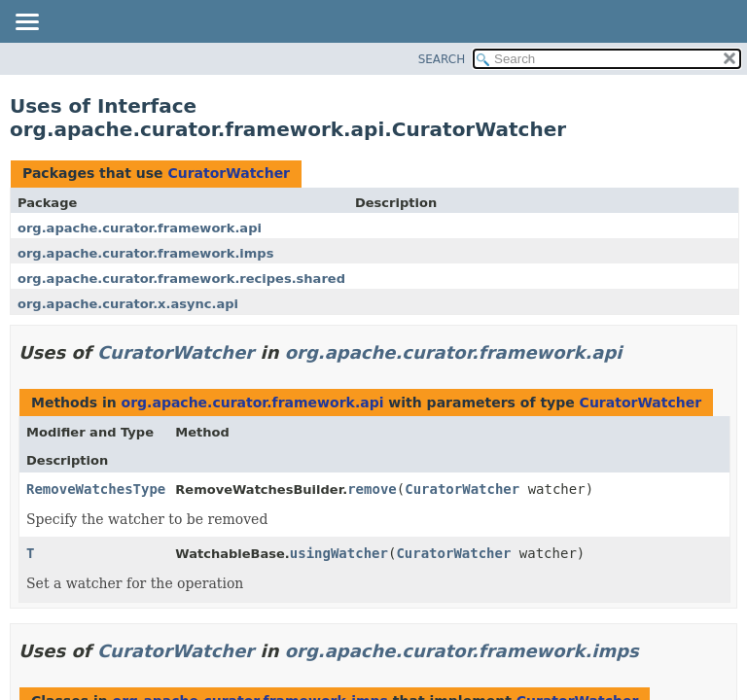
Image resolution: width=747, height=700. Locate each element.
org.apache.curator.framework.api (140, 228)
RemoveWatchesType (96, 489)
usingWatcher (339, 553)
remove (372, 489)
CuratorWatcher (229, 173)
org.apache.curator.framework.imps (145, 253)
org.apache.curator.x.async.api (128, 304)
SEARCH (442, 59)
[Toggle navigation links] (26, 23)
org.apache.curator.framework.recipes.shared (181, 279)
